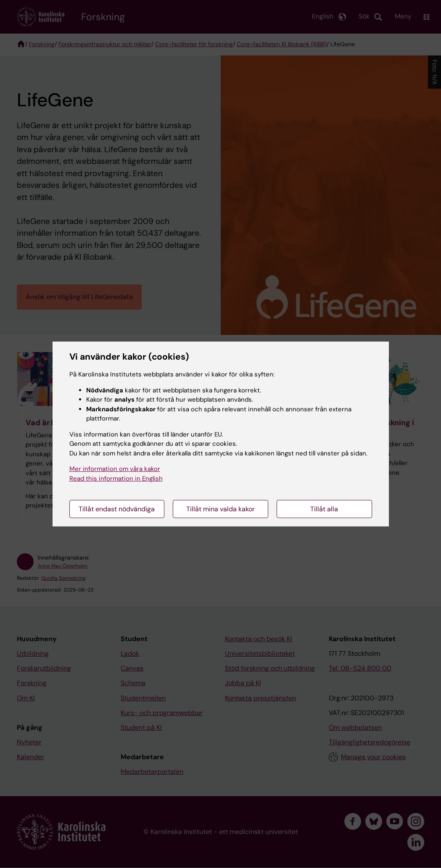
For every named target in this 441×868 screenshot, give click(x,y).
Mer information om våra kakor (115, 469)
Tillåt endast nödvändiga (117, 509)
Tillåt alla (324, 509)
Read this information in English (116, 479)
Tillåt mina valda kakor (220, 509)
